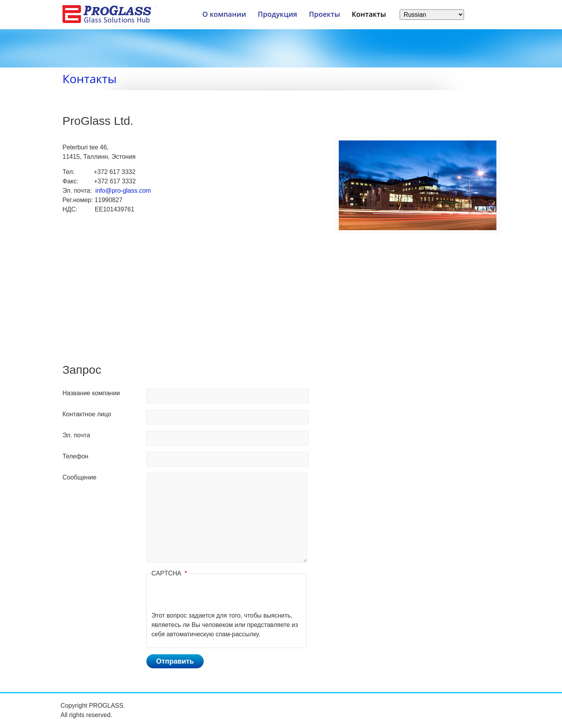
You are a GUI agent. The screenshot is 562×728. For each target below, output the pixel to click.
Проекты (324, 14)
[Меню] (156, 7)
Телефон (75, 456)
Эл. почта (76, 435)
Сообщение (79, 477)
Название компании (91, 393)
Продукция (278, 14)
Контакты (369, 14)
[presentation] (211, 596)
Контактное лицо (87, 414)
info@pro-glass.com (123, 191)
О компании (224, 14)
